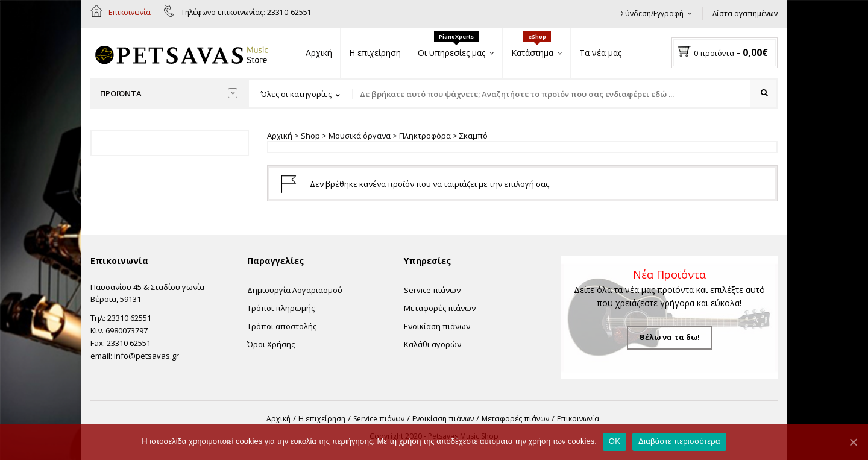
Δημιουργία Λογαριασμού (295, 290)
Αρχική (319, 53)
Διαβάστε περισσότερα (679, 441)
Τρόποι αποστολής (282, 326)
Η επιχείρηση (375, 53)
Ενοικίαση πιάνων (437, 326)
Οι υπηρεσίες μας (451, 53)
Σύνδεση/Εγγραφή (652, 14)
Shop (310, 136)
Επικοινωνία (130, 12)
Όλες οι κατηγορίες (296, 94)
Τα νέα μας (600, 53)
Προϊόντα (169, 93)
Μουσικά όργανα (360, 136)
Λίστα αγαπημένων (745, 14)
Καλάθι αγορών (432, 344)
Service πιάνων (432, 290)
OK (615, 441)
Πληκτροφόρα (425, 136)
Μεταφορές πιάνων (440, 308)
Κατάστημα (532, 53)
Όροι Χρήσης (271, 344)
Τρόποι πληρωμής (281, 308)
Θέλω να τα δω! (669, 337)
